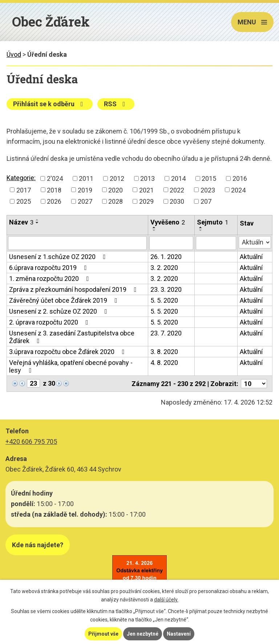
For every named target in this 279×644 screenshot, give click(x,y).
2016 (240, 178)
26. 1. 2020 (166, 257)
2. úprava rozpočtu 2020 (50, 322)
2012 (117, 178)
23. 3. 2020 (166, 289)
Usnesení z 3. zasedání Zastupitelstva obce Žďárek (72, 337)
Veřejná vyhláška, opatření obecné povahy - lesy (71, 366)
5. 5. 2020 (164, 300)
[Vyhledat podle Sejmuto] (216, 243)
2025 (24, 201)
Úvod (14, 54)
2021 (146, 190)
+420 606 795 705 (31, 442)
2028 (116, 201)
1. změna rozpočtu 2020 (50, 279)
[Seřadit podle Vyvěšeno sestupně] (154, 230)
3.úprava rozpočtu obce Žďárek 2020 (68, 352)
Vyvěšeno (168, 222)
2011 (86, 178)
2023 (208, 190)
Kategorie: (21, 178)
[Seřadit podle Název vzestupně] (37, 220)
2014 (178, 178)
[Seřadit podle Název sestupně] (37, 223)
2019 (85, 190)
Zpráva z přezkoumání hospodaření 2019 (74, 289)
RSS (116, 104)
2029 (146, 201)
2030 (177, 201)
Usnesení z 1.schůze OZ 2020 (59, 257)
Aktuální (251, 257)
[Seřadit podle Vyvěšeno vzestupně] (154, 227)
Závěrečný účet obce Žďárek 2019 (65, 300)
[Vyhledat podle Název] (77, 243)
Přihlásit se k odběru (50, 104)
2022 (177, 190)
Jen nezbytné (143, 634)
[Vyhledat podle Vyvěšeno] (171, 243)
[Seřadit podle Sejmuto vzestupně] (201, 227)
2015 (209, 178)
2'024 (55, 178)
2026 (54, 201)
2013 (147, 178)
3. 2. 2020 (164, 268)
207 (206, 201)
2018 (54, 190)
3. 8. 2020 (164, 352)
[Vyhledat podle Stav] (255, 242)
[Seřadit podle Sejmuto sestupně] (201, 230)
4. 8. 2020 (164, 363)
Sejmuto (213, 222)
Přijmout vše (103, 634)
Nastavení (179, 634)
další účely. (166, 600)
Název (21, 222)
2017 (24, 190)
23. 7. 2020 (166, 333)
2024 (238, 190)
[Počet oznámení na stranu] (254, 384)
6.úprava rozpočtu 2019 (49, 268)
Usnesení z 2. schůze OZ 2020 (60, 311)
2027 (85, 201)
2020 (116, 190)
